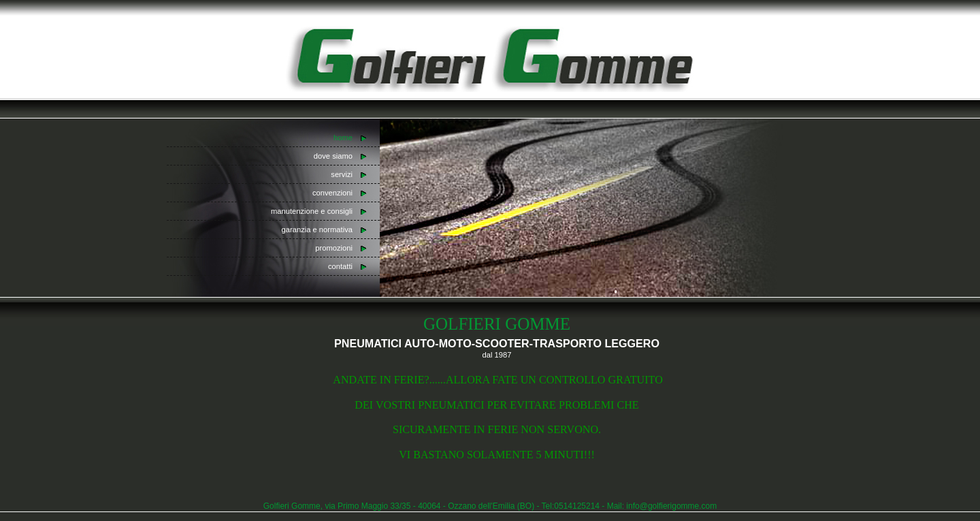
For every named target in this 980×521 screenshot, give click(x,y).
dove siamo (333, 156)
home (343, 138)
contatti (340, 266)
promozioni (334, 248)
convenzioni (332, 193)
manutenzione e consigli (312, 211)
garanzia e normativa (317, 230)
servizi (342, 174)
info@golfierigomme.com (671, 506)
